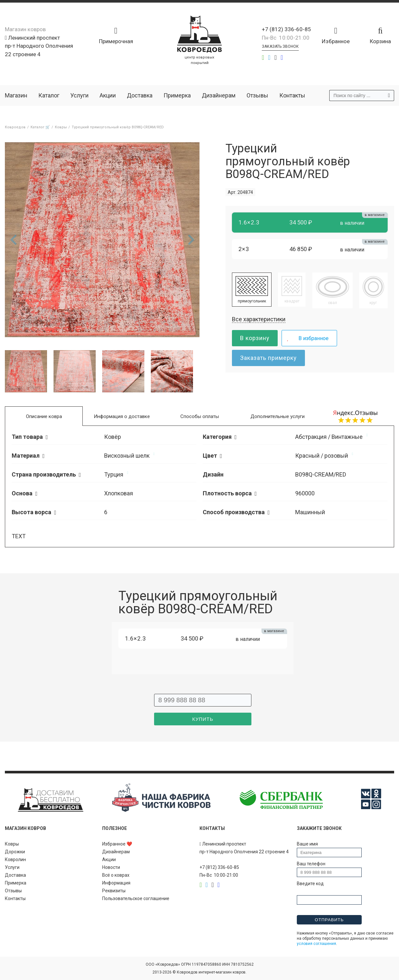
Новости (111, 867)
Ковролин (15, 859)
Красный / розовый (322, 456)
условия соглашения (316, 944)
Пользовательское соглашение (136, 898)
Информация (116, 883)
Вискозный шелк (127, 456)
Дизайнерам (219, 95)
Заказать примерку (268, 358)
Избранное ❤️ (117, 844)
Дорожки (15, 852)
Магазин (16, 95)
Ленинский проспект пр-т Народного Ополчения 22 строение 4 (39, 46)
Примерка (177, 95)
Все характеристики (259, 319)
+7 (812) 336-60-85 (286, 29)
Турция (114, 474)
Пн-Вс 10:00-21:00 (286, 38)
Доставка (140, 95)
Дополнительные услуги (278, 416)
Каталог (49, 95)
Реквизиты (114, 891)
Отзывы (257, 95)
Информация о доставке (122, 416)
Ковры (12, 844)
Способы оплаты (200, 416)
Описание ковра (44, 416)
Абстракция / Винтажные (329, 437)
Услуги (79, 95)
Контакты (292, 95)
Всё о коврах (116, 875)
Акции (108, 95)
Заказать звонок (280, 46)
